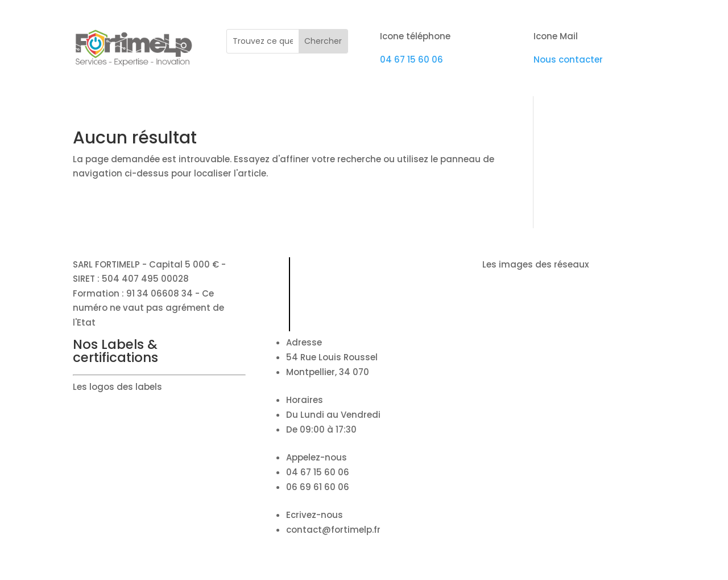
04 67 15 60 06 (411, 59)
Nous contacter (568, 59)
